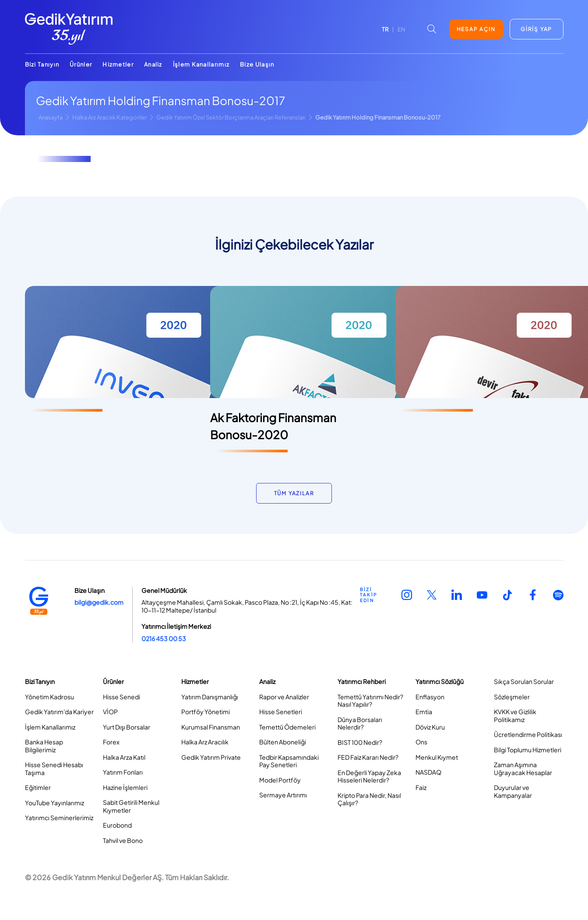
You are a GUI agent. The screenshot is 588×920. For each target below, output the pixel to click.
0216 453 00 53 (164, 638)
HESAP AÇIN (476, 29)
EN (401, 29)
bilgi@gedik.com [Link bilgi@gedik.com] (99, 602)
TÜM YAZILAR (294, 493)
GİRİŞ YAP (536, 29)
